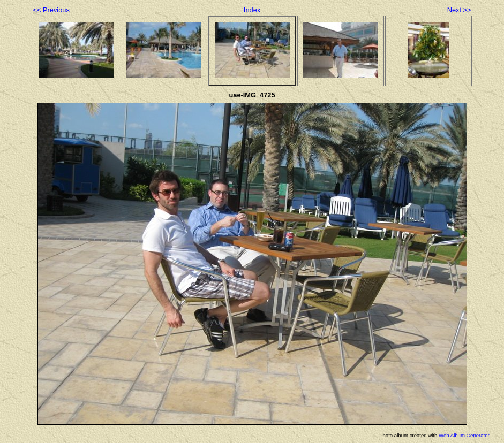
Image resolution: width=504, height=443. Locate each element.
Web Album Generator (464, 435)
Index (252, 10)
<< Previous (51, 10)
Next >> (459, 10)
